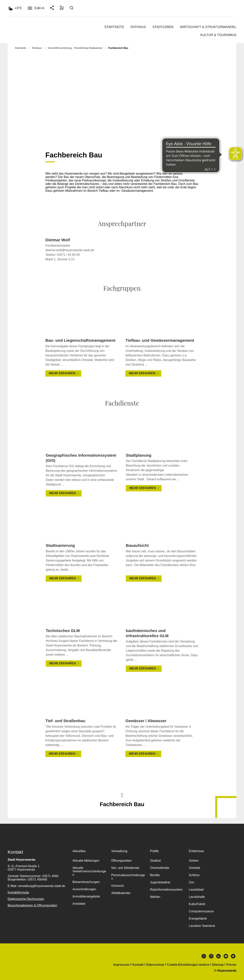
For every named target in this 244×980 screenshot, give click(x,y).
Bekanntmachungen (86, 882)
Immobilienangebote (86, 896)
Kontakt (138, 965)
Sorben (194, 861)
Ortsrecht (118, 886)
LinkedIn (218, 956)
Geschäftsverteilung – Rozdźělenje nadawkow (75, 48)
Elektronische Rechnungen (26, 899)
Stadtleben (163, 27)
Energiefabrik (198, 919)
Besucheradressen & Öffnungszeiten (32, 905)
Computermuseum (201, 911)
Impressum (121, 965)
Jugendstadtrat (160, 882)
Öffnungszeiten (122, 861)
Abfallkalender (121, 893)
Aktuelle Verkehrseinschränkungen (89, 871)
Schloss (194, 875)
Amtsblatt (79, 904)
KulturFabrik (197, 904)
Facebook (204, 956)
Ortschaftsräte (160, 868)
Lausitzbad (196, 890)
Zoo (191, 882)
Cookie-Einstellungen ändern (188, 965)
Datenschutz (155, 965)
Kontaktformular (18, 892)
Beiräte (155, 875)
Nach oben (122, 795)
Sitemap (218, 965)
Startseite (114, 27)
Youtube (226, 956)
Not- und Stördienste (125, 868)
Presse (232, 965)
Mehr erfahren (62, 373)
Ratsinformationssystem (166, 890)
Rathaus (138, 27)
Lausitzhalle (197, 897)
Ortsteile (194, 868)
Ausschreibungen (84, 889)
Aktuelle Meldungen (86, 861)
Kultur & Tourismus (218, 35)
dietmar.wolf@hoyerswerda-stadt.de (70, 250)
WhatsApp (233, 956)
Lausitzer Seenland (202, 926)
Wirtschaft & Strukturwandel (208, 27)
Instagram (211, 956)
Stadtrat (155, 861)
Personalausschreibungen (128, 877)
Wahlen (155, 897)
